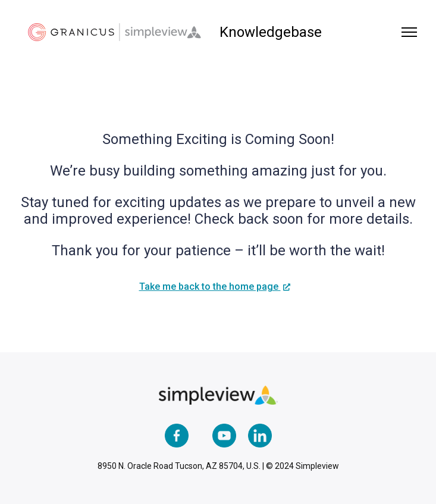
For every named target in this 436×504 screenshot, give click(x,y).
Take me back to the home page (210, 287)
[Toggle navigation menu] (409, 32)
